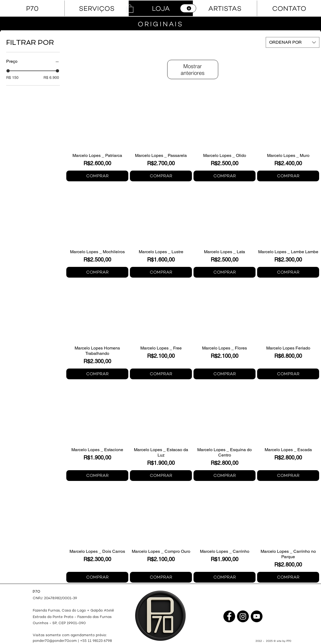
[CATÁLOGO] (188, 8)
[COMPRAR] (97, 176)
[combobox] (293, 42)
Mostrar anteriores (193, 69)
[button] (130, 8)
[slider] (8, 71)
